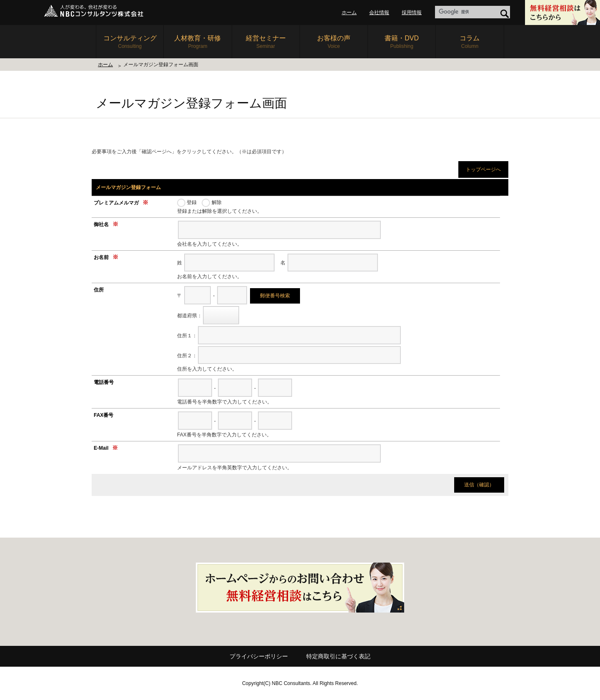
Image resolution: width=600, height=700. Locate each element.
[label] (472, 12)
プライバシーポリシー (259, 656)
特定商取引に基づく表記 (338, 656)
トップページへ (483, 169)
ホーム (349, 12)
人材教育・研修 (197, 42)
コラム (470, 42)
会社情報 (379, 12)
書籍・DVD (402, 42)
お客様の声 (334, 42)
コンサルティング (130, 42)
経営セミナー (266, 42)
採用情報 (412, 12)
